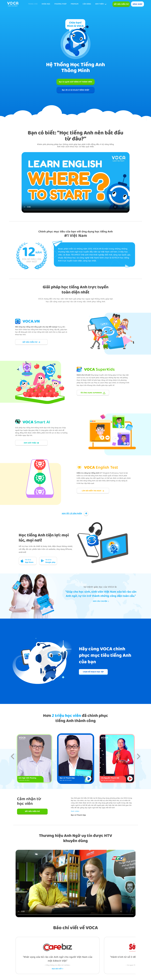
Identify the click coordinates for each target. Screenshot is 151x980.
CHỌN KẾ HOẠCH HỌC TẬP (93, 672)
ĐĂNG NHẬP (138, 4)
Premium (75, 4)
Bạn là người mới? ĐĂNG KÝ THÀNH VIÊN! (75, 82)
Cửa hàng (87, 4)
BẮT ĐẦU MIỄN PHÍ (32, 812)
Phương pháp (61, 4)
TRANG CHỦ (33, 4)
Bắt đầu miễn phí (121, 4)
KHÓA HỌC (46, 4)
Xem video (75, 811)
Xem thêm (101, 4)
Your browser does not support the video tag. (76, 182)
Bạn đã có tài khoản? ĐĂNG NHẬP (76, 90)
